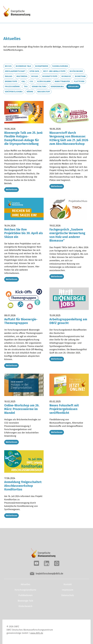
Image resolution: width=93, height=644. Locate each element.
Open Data (34, 71)
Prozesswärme (12, 86)
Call (23, 81)
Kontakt (68, 584)
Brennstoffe (11, 81)
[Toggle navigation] (81, 11)
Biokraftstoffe (50, 76)
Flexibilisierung (60, 66)
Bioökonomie (76, 71)
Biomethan (80, 76)
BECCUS (8, 66)
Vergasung (73, 86)
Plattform (79, 81)
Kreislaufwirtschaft (15, 71)
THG (26, 86)
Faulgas (9, 76)
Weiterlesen (12, 190)
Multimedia (22, 76)
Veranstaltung (39, 86)
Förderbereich (25, 606)
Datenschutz (68, 595)
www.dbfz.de (37, 633)
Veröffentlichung (14, 92)
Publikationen (25, 595)
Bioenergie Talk (23, 66)
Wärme (30, 92)
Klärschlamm (44, 81)
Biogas (35, 76)
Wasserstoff (44, 92)
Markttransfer (62, 81)
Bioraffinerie (42, 66)
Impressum (68, 590)
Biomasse (66, 76)
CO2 (31, 81)
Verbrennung (57, 86)
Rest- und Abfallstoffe (54, 71)
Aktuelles (25, 584)
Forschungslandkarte (25, 590)
